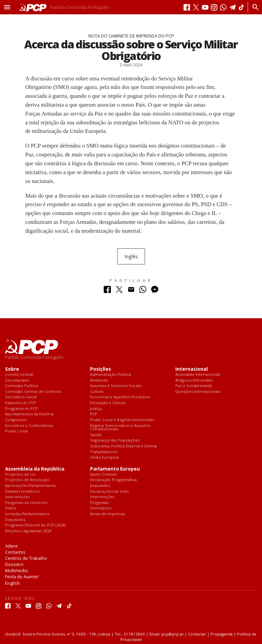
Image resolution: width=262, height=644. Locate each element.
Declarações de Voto (110, 492)
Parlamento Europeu (115, 469)
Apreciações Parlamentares (31, 486)
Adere (11, 546)
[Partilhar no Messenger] (155, 291)
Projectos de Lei (20, 474)
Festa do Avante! (22, 577)
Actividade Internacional (198, 375)
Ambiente (99, 380)
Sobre (12, 369)
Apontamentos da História (29, 414)
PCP (94, 414)
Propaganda (222, 634)
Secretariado (17, 380)
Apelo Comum (104, 474)
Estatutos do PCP (21, 403)
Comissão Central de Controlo (33, 392)
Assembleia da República (35, 469)
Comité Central (19, 375)
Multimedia (16, 570)
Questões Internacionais (198, 392)
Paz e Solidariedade (194, 386)
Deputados (15, 520)
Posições (100, 369)
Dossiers (14, 564)
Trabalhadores (104, 452)
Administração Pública (111, 375)
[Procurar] (254, 7)
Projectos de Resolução (27, 480)
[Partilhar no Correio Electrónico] (131, 291)
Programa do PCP (21, 409)
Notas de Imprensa (107, 514)
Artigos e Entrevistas (194, 380)
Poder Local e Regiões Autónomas (122, 420)
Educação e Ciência (108, 403)
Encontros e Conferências (29, 426)
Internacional (192, 369)
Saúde (96, 435)
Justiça (96, 409)
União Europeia (104, 457)
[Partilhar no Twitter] (119, 291)
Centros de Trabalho (26, 558)
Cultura (97, 392)
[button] (7, 7)
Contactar (197, 634)
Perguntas (99, 503)
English (12, 583)
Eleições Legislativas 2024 (28, 531)
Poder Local (16, 431)
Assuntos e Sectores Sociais (116, 386)
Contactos (15, 552)
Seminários (101, 508)
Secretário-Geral (21, 397)
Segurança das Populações (115, 440)
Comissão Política (21, 386)
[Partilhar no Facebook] (107, 291)
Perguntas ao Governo (26, 503)
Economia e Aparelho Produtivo (120, 397)
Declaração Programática (113, 480)
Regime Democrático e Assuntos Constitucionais (120, 427)
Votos (11, 508)
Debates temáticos (22, 492)
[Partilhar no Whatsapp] (143, 291)
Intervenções (17, 497)
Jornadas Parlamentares (27, 514)
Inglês (131, 256)
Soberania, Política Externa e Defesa (123, 446)
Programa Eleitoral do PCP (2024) (35, 525)
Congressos (16, 420)
